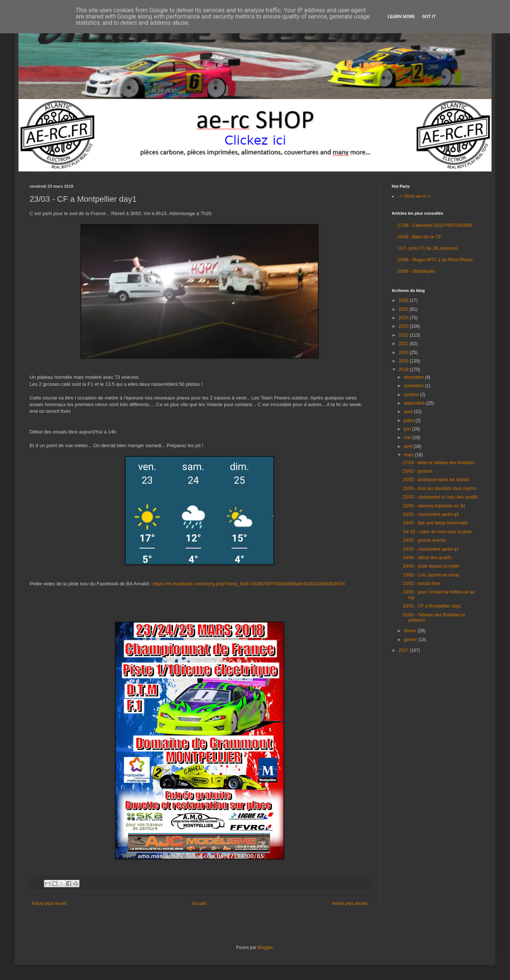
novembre (414, 386)
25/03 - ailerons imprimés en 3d (434, 506)
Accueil (199, 904)
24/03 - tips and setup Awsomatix (435, 523)
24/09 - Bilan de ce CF (419, 237)
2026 (404, 300)
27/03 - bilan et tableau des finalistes (439, 463)
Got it (429, 17)
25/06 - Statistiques (416, 271)
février (411, 631)
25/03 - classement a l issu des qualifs (440, 497)
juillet (410, 421)
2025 (404, 309)
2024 (404, 318)
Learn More (401, 17)
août (409, 412)
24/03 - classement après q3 (431, 514)
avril (409, 446)
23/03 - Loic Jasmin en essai (431, 575)
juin (408, 429)
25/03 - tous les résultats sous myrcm (440, 489)
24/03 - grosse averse (424, 540)
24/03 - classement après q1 (431, 549)
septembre (415, 403)
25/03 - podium (418, 471)
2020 (404, 353)
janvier (411, 640)
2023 (404, 326)
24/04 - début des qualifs (427, 558)
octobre (412, 395)
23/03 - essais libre (421, 583)
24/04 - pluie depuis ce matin (431, 566)
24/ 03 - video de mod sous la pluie (437, 532)
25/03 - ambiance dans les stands (436, 480)
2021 (404, 344)
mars (409, 455)
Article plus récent (49, 904)
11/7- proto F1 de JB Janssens (427, 248)
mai (408, 438)
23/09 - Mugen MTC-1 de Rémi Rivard (435, 260)
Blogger (265, 947)
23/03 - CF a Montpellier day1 (432, 606)
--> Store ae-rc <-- (415, 196)
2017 (404, 650)
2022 (404, 335)
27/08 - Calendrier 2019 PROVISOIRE (435, 225)
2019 (404, 361)
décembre (414, 377)
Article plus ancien (350, 904)
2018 (404, 370)
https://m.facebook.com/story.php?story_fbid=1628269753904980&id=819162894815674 (249, 584)
